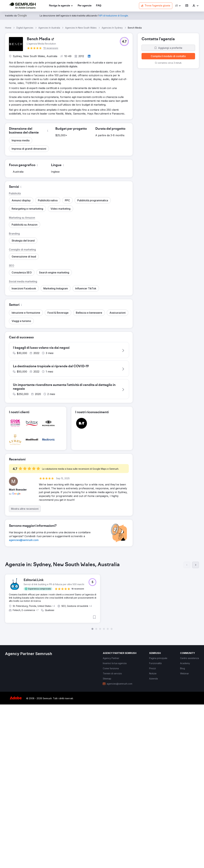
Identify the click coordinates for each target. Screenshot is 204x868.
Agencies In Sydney (112, 28)
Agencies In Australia (49, 28)
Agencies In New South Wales (81, 28)
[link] (85, 6)
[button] (178, 6)
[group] (102, 598)
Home (8, 28)
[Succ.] (196, 568)
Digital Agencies (25, 28)
